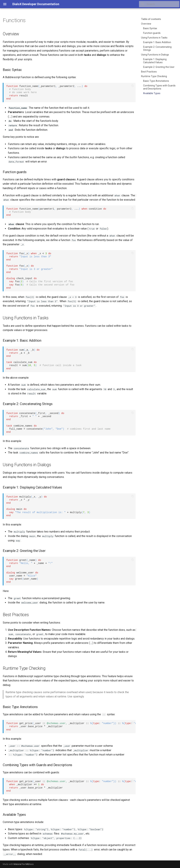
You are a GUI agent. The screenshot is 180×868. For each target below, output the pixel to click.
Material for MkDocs (24, 864)
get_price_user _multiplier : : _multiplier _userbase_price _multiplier (71, 786)
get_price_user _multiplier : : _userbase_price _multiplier (71, 726)
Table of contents (151, 19)
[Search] (159, 4)
